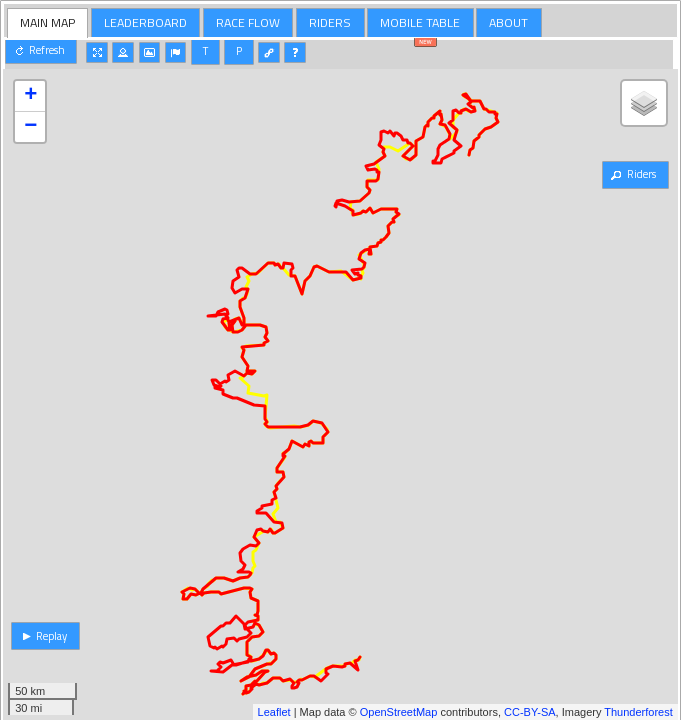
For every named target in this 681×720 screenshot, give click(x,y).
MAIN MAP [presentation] (47, 22)
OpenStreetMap (399, 712)
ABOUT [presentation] (508, 22)
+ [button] (30, 96)
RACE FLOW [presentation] (248, 22)
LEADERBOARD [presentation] (145, 22)
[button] (41, 51)
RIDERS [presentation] (330, 22)
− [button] (30, 127)
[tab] (48, 23)
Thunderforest (638, 712)
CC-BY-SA (530, 712)
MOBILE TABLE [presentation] (420, 22)
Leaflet (274, 712)
